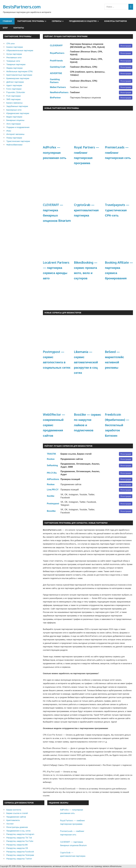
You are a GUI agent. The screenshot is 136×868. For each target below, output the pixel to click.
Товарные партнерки (16, 64)
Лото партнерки (14, 124)
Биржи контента (14, 810)
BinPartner (55, 98)
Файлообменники (14, 145)
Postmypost (53, 504)
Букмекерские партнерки (18, 78)
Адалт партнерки (14, 85)
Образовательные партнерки (20, 50)
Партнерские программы (31, 21)
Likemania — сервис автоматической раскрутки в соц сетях (86, 362)
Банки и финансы (14, 103)
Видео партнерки (14, 117)
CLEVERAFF (56, 46)
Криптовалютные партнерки (19, 75)
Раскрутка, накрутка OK (17, 848)
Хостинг (10, 824)
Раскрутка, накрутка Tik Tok (19, 838)
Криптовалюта (13, 820)
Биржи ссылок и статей (17, 813)
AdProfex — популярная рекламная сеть (55, 152)
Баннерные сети (14, 110)
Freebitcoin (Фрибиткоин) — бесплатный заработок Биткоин (117, 425)
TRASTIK (51, 454)
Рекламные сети (14, 57)
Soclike (51, 496)
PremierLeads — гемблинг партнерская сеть (118, 152)
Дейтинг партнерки (15, 82)
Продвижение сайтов (16, 817)
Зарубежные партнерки (17, 106)
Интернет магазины (15, 134)
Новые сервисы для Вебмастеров (63, 313)
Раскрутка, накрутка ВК (17, 845)
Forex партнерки (14, 89)
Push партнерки (13, 96)
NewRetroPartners (59, 92)
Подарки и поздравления (18, 127)
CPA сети (10, 44)
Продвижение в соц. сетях (18, 831)
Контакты (19, 28)
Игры (9, 131)
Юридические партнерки (18, 113)
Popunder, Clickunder (16, 92)
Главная (7, 21)
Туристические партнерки (18, 141)
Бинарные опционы (15, 120)
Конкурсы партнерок (116, 21)
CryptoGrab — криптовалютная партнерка (86, 210)
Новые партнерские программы (62, 108)
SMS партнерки (13, 99)
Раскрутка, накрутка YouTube (20, 841)
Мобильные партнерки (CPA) (20, 71)
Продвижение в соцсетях (83, 21)
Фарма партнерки (14, 68)
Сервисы (57, 21)
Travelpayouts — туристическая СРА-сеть (117, 210)
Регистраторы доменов (17, 827)
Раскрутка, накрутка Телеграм (20, 855)
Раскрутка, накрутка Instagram (20, 834)
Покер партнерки (14, 138)
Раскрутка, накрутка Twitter (19, 859)
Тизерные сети (13, 61)
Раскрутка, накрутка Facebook (20, 852)
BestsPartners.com (22, 7)
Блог (5, 28)
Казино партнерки (15, 47)
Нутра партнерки (14, 54)
